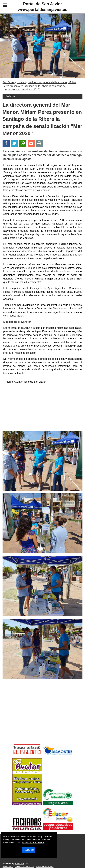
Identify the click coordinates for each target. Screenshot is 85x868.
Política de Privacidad (25, 866)
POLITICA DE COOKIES (33, 843)
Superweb (20, 864)
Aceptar (29, 850)
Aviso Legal (8, 866)
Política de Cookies (45, 866)
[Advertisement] (43, 408)
